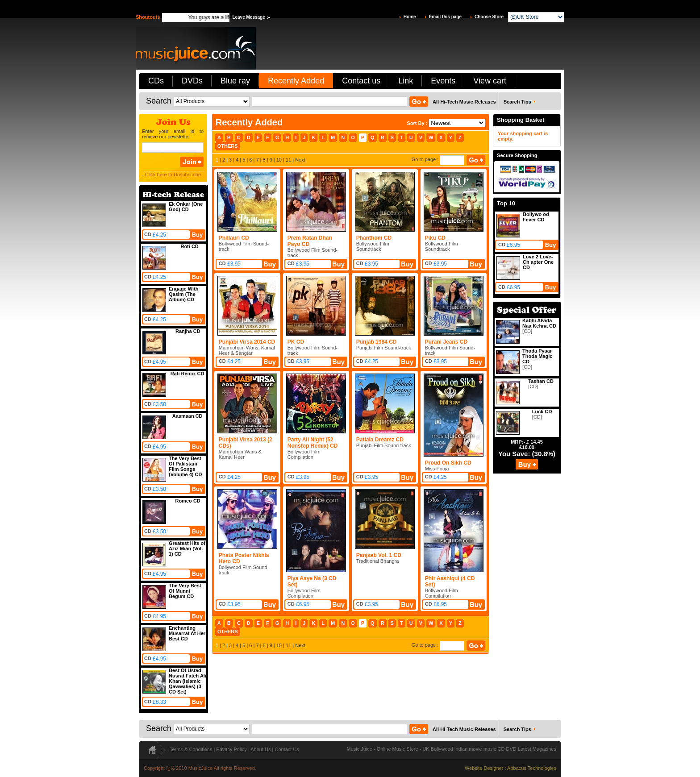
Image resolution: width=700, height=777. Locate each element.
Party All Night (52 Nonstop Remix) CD (313, 443)
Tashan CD (541, 381)
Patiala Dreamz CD (380, 440)
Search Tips (517, 102)
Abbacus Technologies (532, 768)
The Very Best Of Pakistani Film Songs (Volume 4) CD (185, 466)
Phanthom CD (374, 238)
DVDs (192, 81)
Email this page (445, 17)
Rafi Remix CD (187, 374)
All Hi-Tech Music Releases (464, 102)
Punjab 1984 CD (377, 342)
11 (288, 160)
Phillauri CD (234, 238)
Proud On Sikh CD (448, 463)
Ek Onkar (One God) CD (186, 207)
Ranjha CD (188, 331)
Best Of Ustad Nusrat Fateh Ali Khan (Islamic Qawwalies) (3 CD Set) (187, 681)
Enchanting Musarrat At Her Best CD (187, 633)
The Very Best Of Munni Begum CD (185, 591)
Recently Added (296, 81)
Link (406, 81)
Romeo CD (188, 501)
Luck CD (542, 411)
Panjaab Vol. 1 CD (379, 555)
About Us (260, 749)
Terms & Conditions (191, 749)
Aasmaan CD (187, 416)
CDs (156, 81)
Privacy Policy (231, 749)
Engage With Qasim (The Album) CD (184, 294)
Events (443, 81)
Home (410, 17)
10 (279, 160)
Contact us (361, 81)
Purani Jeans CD (446, 342)
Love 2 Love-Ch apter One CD (538, 262)
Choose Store (489, 17)
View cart (490, 81)
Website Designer (484, 768)
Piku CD (435, 238)
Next (300, 160)
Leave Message (248, 17)
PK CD (296, 342)
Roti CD (189, 246)
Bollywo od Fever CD (536, 217)
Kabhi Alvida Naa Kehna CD (539, 323)
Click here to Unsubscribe (173, 175)
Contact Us (287, 749)
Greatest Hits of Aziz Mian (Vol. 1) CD (187, 548)
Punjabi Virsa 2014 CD (247, 342)
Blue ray (235, 81)
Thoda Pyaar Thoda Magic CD (537, 356)
